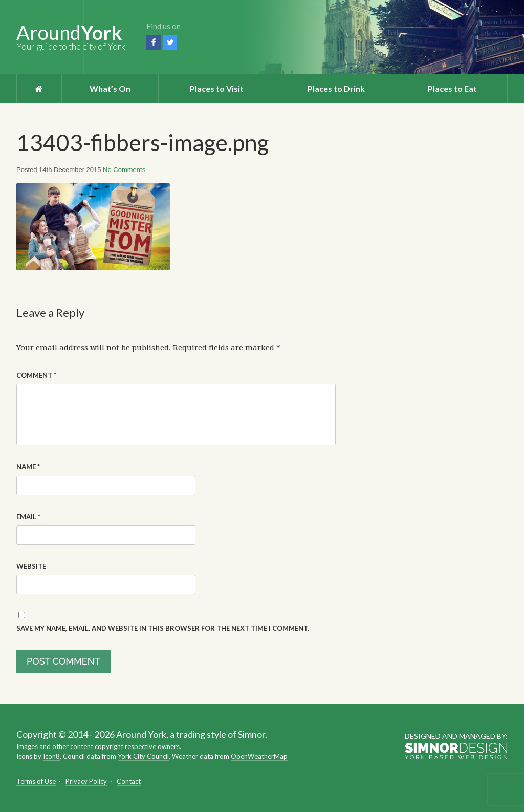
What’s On (110, 88)
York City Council (143, 756)
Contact (129, 781)
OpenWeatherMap (259, 756)
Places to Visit (217, 88)
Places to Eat (452, 88)
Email (28, 517)
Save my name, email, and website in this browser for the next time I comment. (163, 628)
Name (28, 467)
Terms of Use (36, 781)
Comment (36, 375)
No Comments (124, 170)
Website (31, 566)
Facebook (154, 42)
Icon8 (51, 756)
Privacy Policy (86, 781)
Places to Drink (336, 88)
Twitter (170, 42)
